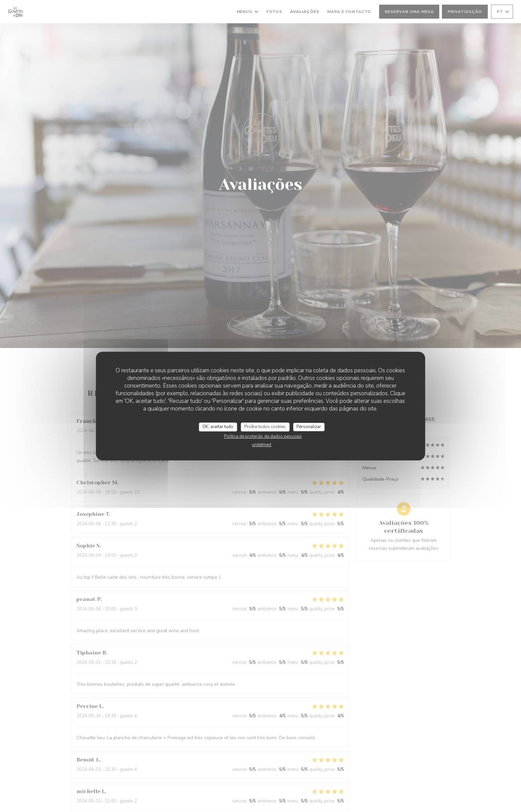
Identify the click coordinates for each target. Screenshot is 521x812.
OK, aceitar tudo (218, 427)
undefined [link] (261, 445)
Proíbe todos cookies (265, 427)
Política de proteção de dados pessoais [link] (263, 436)
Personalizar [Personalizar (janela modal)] (309, 427)
